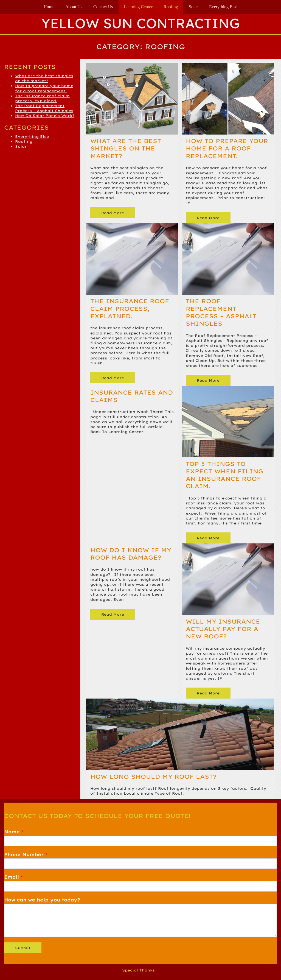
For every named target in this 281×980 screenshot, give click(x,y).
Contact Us (103, 7)
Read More (113, 213)
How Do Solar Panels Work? (45, 116)
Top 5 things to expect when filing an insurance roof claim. (225, 475)
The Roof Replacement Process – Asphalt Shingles (221, 312)
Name (14, 832)
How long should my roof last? (153, 777)
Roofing (171, 7)
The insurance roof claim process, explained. (130, 308)
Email (13, 877)
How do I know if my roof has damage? (131, 554)
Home (49, 7)
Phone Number (26, 855)
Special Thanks (138, 970)
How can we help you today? (42, 900)
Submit (23, 948)
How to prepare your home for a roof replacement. (227, 148)
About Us (74, 7)
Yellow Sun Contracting (140, 23)
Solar (193, 7)
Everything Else (223, 7)
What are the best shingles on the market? (126, 148)
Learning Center (138, 7)
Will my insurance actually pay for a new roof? (223, 629)
